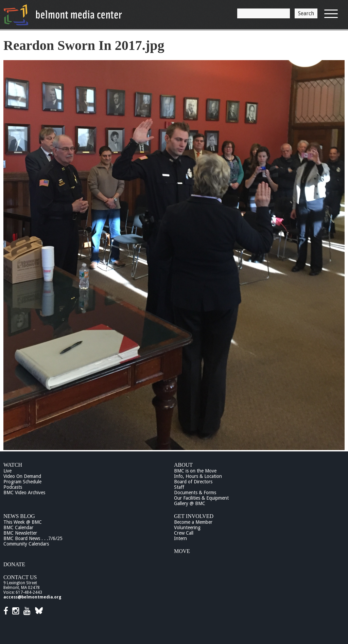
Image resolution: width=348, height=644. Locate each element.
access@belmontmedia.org (32, 597)
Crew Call (184, 533)
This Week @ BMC (23, 522)
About (183, 465)
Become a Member (193, 522)
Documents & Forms (195, 493)
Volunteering (187, 527)
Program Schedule (22, 482)
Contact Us (20, 577)
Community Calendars (26, 544)
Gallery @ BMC (190, 503)
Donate (14, 564)
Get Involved (194, 516)
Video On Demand (22, 476)
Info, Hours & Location (198, 476)
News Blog (19, 516)
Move (182, 551)
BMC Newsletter (20, 533)
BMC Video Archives (24, 493)
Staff (179, 487)
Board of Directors (193, 482)
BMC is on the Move (195, 471)
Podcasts (13, 487)
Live (7, 471)
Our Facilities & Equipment (201, 498)
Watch (13, 465)
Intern (180, 538)
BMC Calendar (18, 527)
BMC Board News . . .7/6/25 (33, 538)
